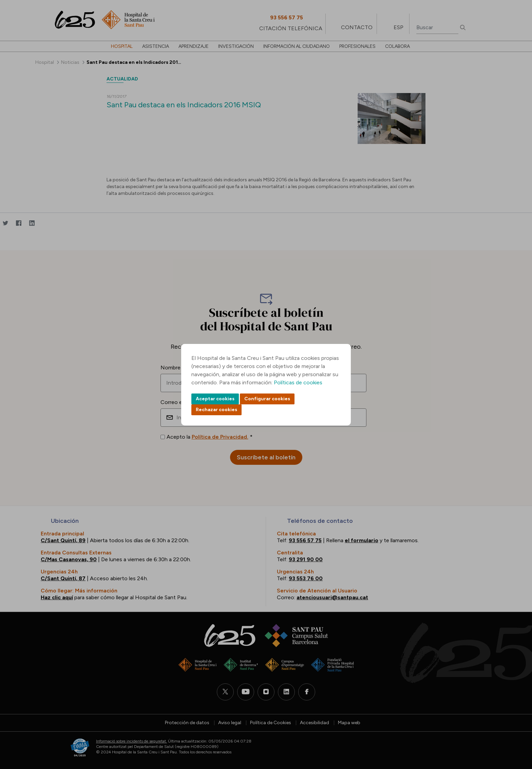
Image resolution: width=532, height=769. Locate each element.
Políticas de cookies (298, 382)
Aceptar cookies (215, 399)
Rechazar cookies (216, 410)
